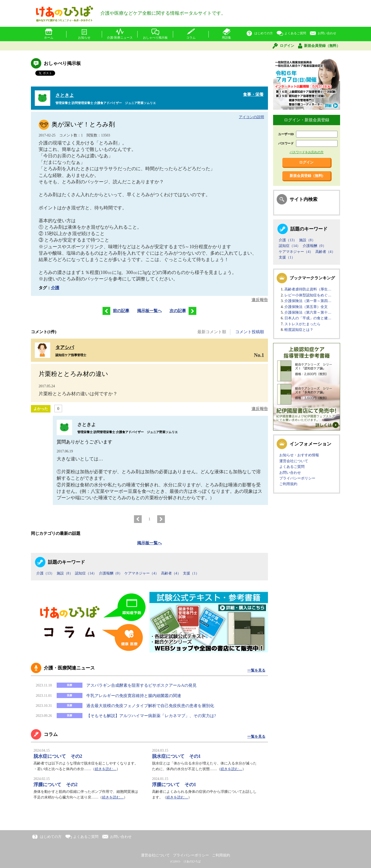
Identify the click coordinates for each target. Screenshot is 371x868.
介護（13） (45, 573)
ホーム (49, 38)
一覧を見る (256, 670)
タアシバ (65, 347)
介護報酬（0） (111, 573)
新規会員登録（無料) (306, 176)
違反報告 (260, 300)
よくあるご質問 (295, 33)
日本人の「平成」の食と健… (308, 318)
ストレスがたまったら (302, 324)
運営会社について (294, 461)
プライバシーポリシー (297, 478)
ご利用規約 (288, 484)
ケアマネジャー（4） (142, 573)
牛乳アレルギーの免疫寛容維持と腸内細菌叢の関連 (134, 696)
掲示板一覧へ (149, 311)
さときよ (65, 95)
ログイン (287, 46)
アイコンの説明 (251, 117)
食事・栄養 (253, 94)
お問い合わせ (327, 33)
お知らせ (84, 38)
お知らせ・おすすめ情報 (299, 455)
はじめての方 (264, 33)
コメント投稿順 (250, 332)
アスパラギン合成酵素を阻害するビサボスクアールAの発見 (141, 685)
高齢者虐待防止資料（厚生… (308, 289)
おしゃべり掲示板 (155, 38)
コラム (191, 38)
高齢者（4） (171, 573)
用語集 (226, 38)
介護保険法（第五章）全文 (306, 307)
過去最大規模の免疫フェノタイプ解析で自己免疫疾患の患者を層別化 (150, 706)
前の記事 (115, 311)
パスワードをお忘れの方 (307, 152)
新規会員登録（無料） (322, 46)
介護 (55, 288)
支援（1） (191, 573)
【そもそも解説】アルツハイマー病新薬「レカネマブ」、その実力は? (151, 716)
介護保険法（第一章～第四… (308, 301)
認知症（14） (86, 573)
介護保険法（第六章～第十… (308, 312)
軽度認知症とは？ (299, 330)
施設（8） (65, 573)
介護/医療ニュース (120, 38)
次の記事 (183, 311)
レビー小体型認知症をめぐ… (308, 295)
